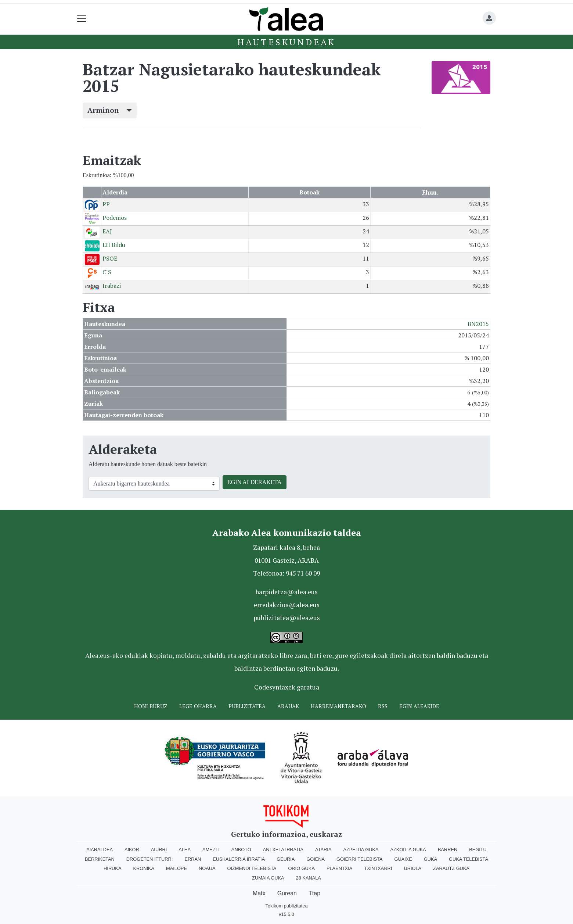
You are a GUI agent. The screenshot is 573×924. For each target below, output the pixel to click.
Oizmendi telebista (252, 868)
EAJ (107, 231)
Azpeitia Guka (361, 850)
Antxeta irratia (283, 850)
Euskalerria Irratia (239, 859)
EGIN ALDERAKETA (255, 482)
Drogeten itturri (150, 859)
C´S (107, 272)
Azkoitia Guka (408, 850)
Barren (448, 850)
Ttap (314, 893)
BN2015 (478, 324)
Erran (193, 859)
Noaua (207, 868)
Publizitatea (247, 706)
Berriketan (100, 859)
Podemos (115, 218)
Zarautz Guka (451, 868)
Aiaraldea (100, 850)
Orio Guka (301, 868)
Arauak (288, 706)
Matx (259, 893)
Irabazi (112, 286)
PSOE (110, 258)
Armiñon (110, 110)
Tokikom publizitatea (286, 906)
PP (106, 204)
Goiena (316, 859)
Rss (383, 706)
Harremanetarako (338, 706)
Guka (430, 859)
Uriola (412, 868)
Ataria (323, 850)
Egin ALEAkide (419, 706)
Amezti (211, 850)
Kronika (144, 868)
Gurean (287, 893)
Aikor (132, 850)
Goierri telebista (359, 859)
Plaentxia (339, 868)
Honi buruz (151, 706)
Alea (185, 850)
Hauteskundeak (286, 42)
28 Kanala (309, 878)
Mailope (176, 868)
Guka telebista (469, 859)
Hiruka (112, 868)
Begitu (478, 850)
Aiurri (159, 850)
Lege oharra (198, 706)
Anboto (241, 850)
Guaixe (403, 859)
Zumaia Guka (268, 878)
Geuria (286, 859)
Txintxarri (378, 868)
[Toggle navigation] (82, 19)
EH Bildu (114, 245)
